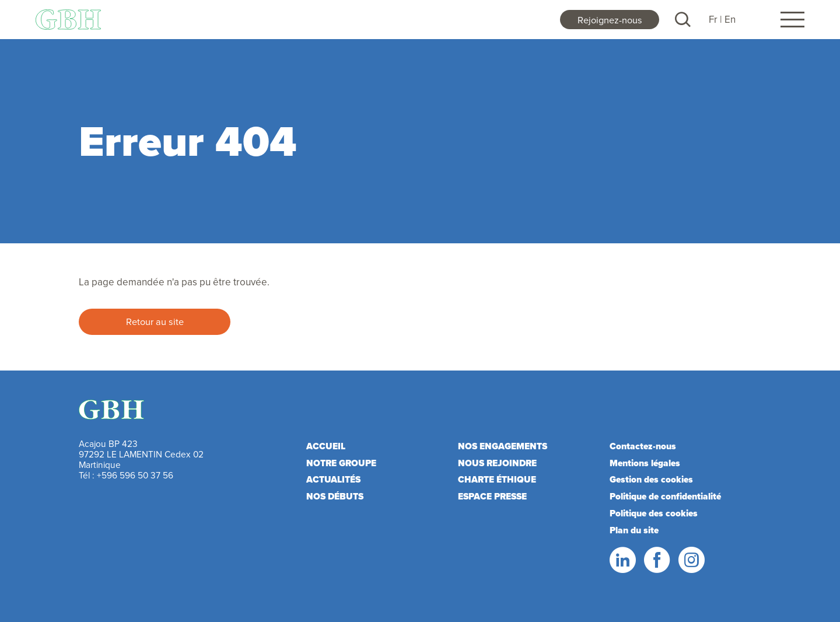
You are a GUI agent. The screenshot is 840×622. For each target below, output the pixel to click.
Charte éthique (497, 479)
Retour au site (155, 321)
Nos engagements (503, 446)
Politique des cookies (654, 513)
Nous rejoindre (497, 463)
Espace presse (492, 496)
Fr (713, 19)
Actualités (333, 479)
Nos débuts (335, 496)
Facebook (656, 560)
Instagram (691, 560)
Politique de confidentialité (665, 496)
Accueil (326, 446)
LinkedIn (622, 560)
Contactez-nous (643, 446)
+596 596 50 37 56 (135, 475)
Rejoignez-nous (610, 20)
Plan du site (634, 530)
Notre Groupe (341, 463)
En (730, 19)
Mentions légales (645, 463)
